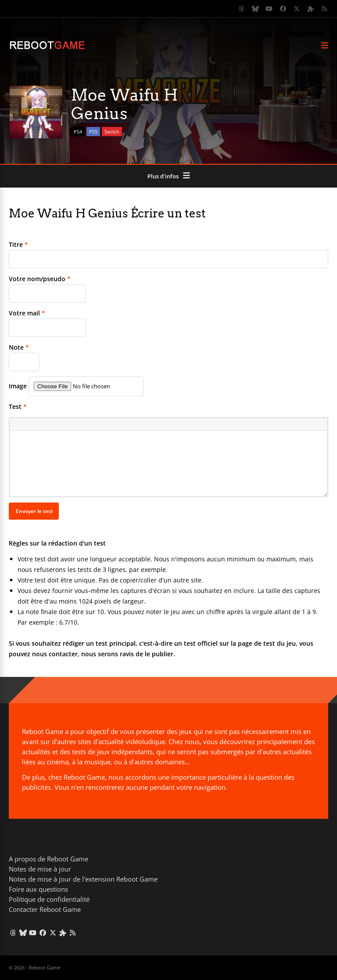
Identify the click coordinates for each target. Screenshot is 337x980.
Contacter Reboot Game (45, 909)
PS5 (93, 132)
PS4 (78, 132)
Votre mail (27, 313)
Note (19, 347)
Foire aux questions (38, 889)
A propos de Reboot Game (48, 859)
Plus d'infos (163, 176)
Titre (18, 244)
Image (18, 386)
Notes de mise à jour (40, 869)
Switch (112, 132)
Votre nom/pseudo (40, 279)
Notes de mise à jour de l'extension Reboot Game (83, 879)
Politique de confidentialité (49, 899)
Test (18, 407)
